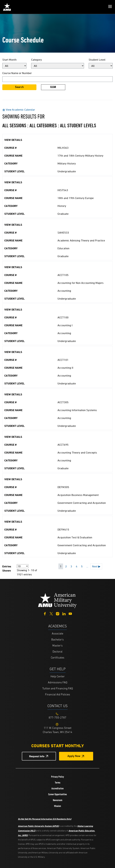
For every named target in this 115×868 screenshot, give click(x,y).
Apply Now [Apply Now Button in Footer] (74, 756)
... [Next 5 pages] (87, 566)
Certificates (58, 658)
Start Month (9, 60)
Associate (57, 634)
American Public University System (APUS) (38, 826)
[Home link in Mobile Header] (7, 7)
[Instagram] (58, 613)
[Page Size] (23, 566)
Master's (57, 646)
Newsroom (58, 800)
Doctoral (57, 652)
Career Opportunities (57, 794)
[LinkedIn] (64, 613)
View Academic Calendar (19, 110)
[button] (110, 7)
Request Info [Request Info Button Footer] (37, 756)
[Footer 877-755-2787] (57, 718)
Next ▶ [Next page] (96, 566)
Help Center (58, 677)
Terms (58, 783)
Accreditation (57, 788)
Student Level (97, 60)
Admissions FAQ (58, 683)
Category (36, 60)
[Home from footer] (57, 600)
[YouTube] (70, 613)
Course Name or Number (17, 73)
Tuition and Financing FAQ (58, 689)
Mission (57, 806)
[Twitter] (51, 613)
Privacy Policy (58, 777)
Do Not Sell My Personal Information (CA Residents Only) (45, 819)
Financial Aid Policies (58, 695)
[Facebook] (45, 613)
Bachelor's (57, 640)
